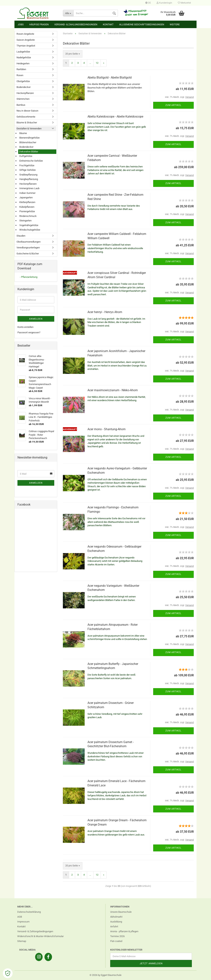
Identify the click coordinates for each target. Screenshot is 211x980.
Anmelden (36, 319)
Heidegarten (23, 63)
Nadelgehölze (24, 57)
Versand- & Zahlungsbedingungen (76, 24)
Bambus (21, 105)
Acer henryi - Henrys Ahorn (105, 312)
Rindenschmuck (28, 216)
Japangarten (26, 197)
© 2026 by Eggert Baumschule (105, 975)
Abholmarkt (116, 917)
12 (97, 63)
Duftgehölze (26, 156)
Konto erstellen (25, 327)
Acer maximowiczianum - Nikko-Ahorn (113, 390)
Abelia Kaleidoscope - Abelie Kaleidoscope (115, 117)
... (90, 63)
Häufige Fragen (39, 24)
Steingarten (25, 221)
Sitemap (22, 941)
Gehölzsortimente (26, 117)
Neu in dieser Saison (27, 111)
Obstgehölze (23, 81)
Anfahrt (114, 926)
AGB (20, 917)
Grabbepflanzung (28, 175)
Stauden (21, 236)
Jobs (21, 24)
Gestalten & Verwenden (29, 128)
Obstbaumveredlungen (29, 242)
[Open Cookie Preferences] (8, 973)
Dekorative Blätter (29, 152)
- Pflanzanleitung (29, 277)
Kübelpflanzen (27, 207)
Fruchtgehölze (27, 165)
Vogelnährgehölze (29, 225)
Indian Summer (27, 193)
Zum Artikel (173, 105)
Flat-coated (116, 941)
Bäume (23, 133)
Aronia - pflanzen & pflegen (124, 931)
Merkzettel (184, 3)
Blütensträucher (28, 142)
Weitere (175, 24)
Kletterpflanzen (27, 202)
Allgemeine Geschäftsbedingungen (142, 24)
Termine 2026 (117, 936)
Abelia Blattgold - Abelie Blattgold (110, 78)
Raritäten (21, 69)
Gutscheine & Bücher (28, 254)
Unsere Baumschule (121, 912)
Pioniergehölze (27, 211)
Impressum (23, 922)
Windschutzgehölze (30, 230)
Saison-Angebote (26, 40)
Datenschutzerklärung (29, 912)
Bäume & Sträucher (27, 122)
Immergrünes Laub (29, 188)
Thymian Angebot (26, 46)
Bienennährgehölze (29, 138)
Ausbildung (116, 922)
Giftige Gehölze (28, 170)
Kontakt (108, 24)
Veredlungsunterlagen (28, 248)
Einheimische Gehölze (31, 161)
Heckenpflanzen (25, 93)
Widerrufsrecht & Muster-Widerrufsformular (40, 936)
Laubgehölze (23, 52)
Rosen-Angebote (25, 34)
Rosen (20, 75)
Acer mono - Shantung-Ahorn (107, 429)
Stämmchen (23, 99)
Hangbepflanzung (29, 179)
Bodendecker (24, 87)
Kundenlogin (164, 3)
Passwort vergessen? (29, 332)
